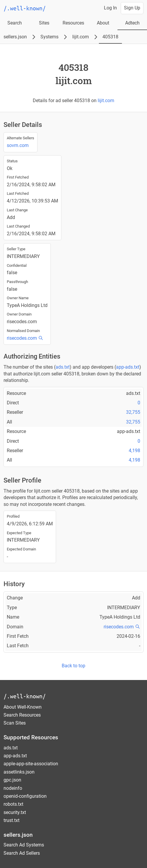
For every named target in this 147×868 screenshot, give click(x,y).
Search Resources (22, 715)
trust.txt (12, 820)
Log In (110, 8)
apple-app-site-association (31, 764)
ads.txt (63, 367)
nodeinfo (13, 788)
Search (15, 23)
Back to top (73, 666)
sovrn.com (18, 145)
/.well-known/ (25, 696)
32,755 (133, 412)
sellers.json (15, 37)
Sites (44, 23)
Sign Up (132, 8)
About (103, 23)
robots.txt (13, 804)
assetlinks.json (19, 772)
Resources (73, 23)
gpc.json (12, 780)
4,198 (134, 451)
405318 (110, 37)
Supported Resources (31, 737)
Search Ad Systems (24, 845)
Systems (49, 37)
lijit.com (81, 37)
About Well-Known (23, 707)
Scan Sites (15, 723)
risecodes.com (22, 338)
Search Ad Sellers (22, 853)
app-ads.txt (128, 367)
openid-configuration (25, 796)
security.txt (15, 812)
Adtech (132, 23)
